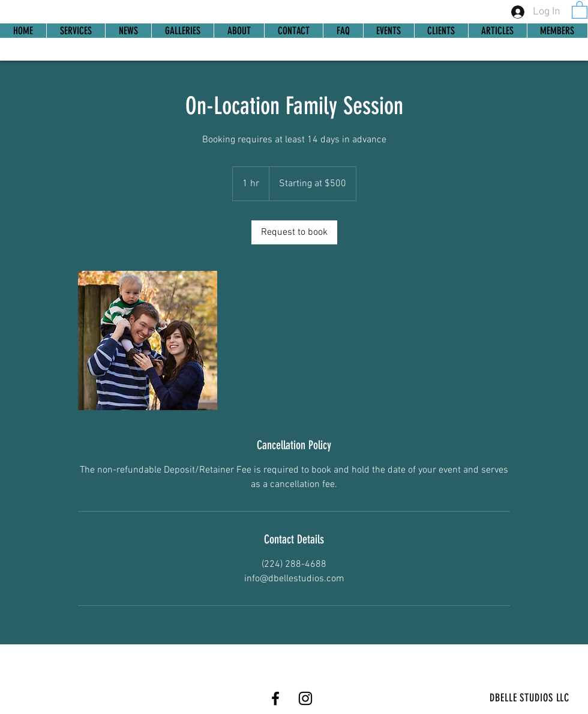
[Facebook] (275, 698)
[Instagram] (305, 698)
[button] (557, 31)
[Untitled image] (148, 340)
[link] (580, 9)
